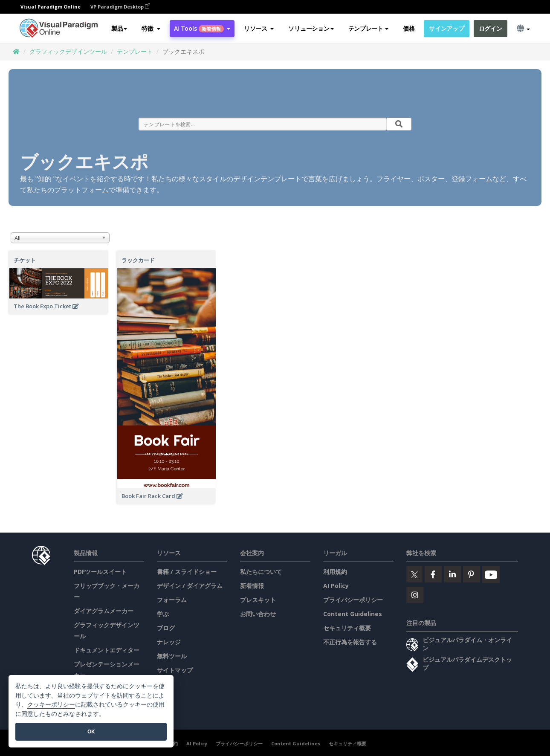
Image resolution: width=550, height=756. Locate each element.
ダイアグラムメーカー (104, 611)
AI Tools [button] (202, 28)
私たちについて (261, 572)
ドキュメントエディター (107, 650)
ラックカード (138, 260)
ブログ (166, 628)
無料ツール (172, 656)
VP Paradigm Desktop (120, 7)
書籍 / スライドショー (187, 572)
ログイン (491, 28)
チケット (25, 260)
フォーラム (172, 600)
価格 (409, 28)
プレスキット (258, 600)
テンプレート (135, 51)
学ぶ (163, 614)
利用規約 (335, 572)
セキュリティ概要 (347, 628)
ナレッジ (169, 642)
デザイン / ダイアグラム (190, 586)
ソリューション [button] (311, 28)
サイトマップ (175, 670)
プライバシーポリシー (353, 600)
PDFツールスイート (100, 572)
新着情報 (252, 586)
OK (91, 731)
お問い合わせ (258, 614)
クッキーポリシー (51, 705)
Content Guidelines (353, 614)
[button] (151, 29)
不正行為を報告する (350, 642)
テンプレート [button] (368, 28)
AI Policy (336, 586)
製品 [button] (119, 28)
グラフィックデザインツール (68, 51)
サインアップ (446, 28)
